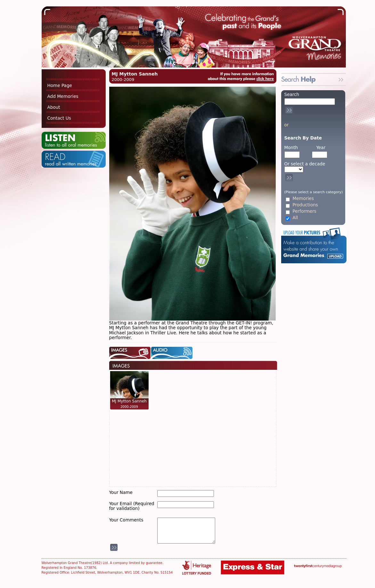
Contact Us (59, 118)
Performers (305, 211)
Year (321, 147)
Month (291, 147)
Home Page (60, 85)
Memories (303, 199)
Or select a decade (305, 164)
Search (292, 94)
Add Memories (63, 96)
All (295, 218)
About (54, 107)
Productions (305, 205)
